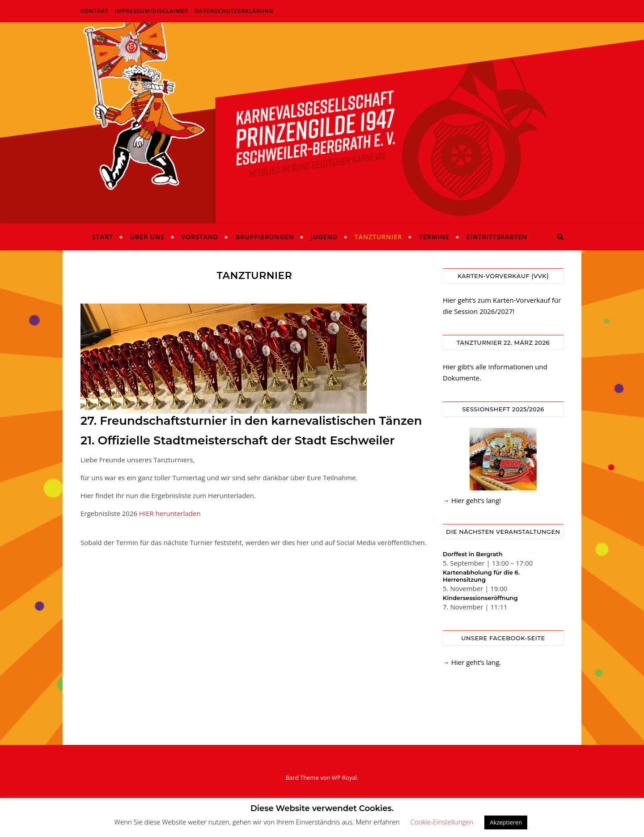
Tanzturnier (378, 237)
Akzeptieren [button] (506, 822)
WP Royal (344, 778)
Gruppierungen (265, 237)
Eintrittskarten (497, 237)
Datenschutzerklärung (234, 11)
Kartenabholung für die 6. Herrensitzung (481, 576)
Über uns (147, 237)
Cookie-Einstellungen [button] (442, 822)
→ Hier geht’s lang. (472, 662)
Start (103, 237)
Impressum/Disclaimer (152, 11)
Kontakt (95, 11)
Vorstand (200, 237)
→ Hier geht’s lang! (472, 500)
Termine (434, 237)
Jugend (324, 237)
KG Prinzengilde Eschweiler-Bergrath (322, 118)
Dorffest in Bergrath (473, 554)
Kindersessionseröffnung (480, 598)
